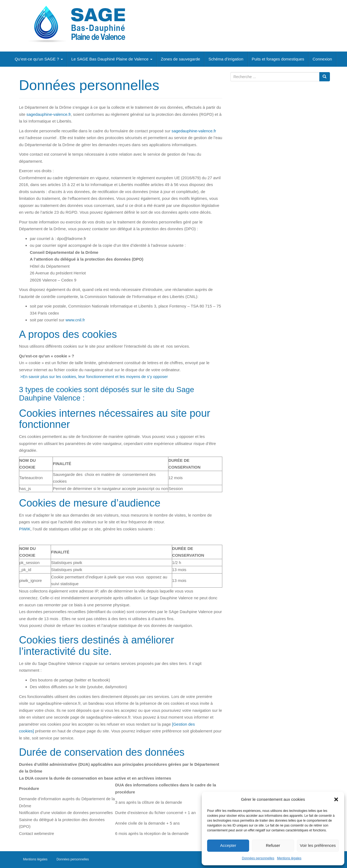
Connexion (322, 59)
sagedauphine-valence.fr (49, 114)
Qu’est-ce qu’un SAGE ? (39, 59)
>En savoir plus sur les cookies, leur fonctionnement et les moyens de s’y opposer (93, 377)
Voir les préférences (318, 845)
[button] (336, 799)
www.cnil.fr (75, 320)
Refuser (273, 845)
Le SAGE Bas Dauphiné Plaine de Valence (112, 59)
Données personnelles (258, 858)
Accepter (228, 845)
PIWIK (25, 529)
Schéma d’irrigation (226, 59)
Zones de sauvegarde (180, 59)
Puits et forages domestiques (278, 59)
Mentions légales (289, 858)
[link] (75, 320)
